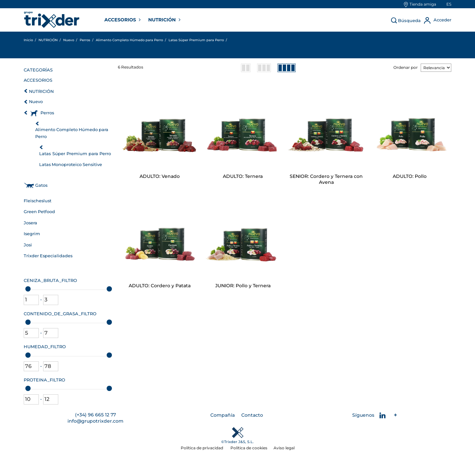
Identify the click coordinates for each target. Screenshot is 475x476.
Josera (30, 223)
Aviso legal (284, 448)
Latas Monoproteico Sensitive (71, 165)
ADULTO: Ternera (243, 176)
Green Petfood (39, 212)
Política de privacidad (202, 448)
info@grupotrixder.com (95, 421)
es (449, 4)
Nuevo (36, 102)
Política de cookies (249, 448)
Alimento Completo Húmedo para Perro (72, 133)
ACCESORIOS (121, 20)
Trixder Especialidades (48, 256)
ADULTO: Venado (160, 176)
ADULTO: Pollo (410, 176)
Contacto (252, 415)
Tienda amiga (423, 4)
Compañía (223, 415)
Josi (28, 245)
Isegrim (32, 234)
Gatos (41, 185)
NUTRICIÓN (163, 20)
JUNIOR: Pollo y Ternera (243, 286)
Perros (47, 113)
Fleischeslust (38, 201)
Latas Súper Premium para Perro (75, 154)
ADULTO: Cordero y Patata (160, 286)
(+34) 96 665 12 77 (95, 415)
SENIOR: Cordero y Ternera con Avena (326, 179)
